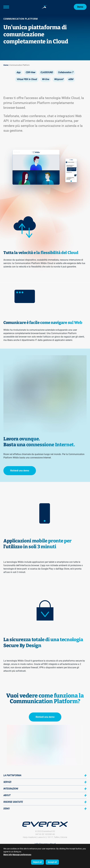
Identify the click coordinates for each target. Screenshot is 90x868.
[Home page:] (44, 7)
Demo (80, 7)
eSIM (71, 79)
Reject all (37, 862)
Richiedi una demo (20, 471)
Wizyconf (59, 79)
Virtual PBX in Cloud (27, 79)
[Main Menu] (11, 7)
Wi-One (46, 79)
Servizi (7, 782)
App (19, 72)
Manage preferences (22, 855)
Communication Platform (20, 65)
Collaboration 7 (66, 72)
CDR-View (31, 72)
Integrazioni (11, 789)
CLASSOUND (47, 72)
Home (6, 65)
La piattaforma (12, 775)
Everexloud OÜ (49, 831)
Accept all (52, 862)
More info (8, 855)
